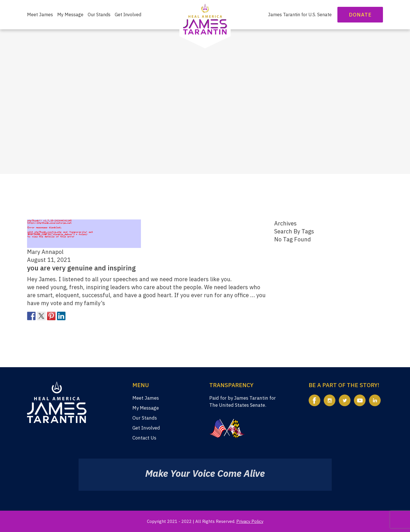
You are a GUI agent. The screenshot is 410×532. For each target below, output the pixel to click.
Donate (360, 15)
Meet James (40, 15)
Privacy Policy (250, 521)
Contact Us (144, 438)
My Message (70, 15)
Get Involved (128, 15)
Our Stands (99, 15)
